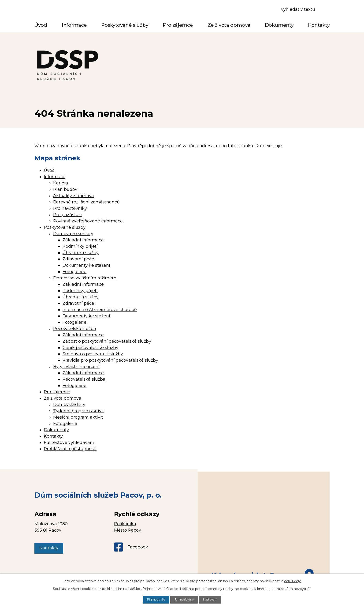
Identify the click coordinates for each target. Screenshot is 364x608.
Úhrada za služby (81, 253)
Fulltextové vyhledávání (69, 443)
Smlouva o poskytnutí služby (93, 354)
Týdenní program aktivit (79, 411)
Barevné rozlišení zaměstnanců (86, 202)
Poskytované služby (125, 25)
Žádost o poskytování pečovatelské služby (107, 341)
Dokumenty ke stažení (86, 265)
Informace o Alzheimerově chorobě (100, 310)
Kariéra (61, 183)
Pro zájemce (178, 25)
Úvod (41, 25)
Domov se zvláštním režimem (85, 278)
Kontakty (319, 25)
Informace (74, 25)
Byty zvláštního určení (76, 367)
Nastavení (213, 599)
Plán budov (65, 189)
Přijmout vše (153, 599)
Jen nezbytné (184, 599)
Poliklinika (125, 524)
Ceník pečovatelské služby (90, 348)
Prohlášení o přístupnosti (70, 449)
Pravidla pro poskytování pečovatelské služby (110, 360)
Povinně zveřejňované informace (88, 221)
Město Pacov (128, 530)
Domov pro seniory (73, 234)
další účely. (293, 581)
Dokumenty (279, 25)
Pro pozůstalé (68, 215)
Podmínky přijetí (80, 246)
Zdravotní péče (78, 259)
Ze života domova (229, 25)
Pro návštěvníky (70, 208)
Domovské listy (69, 405)
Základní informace (83, 240)
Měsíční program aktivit (78, 417)
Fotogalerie (74, 272)
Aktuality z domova (74, 196)
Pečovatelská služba (75, 329)
